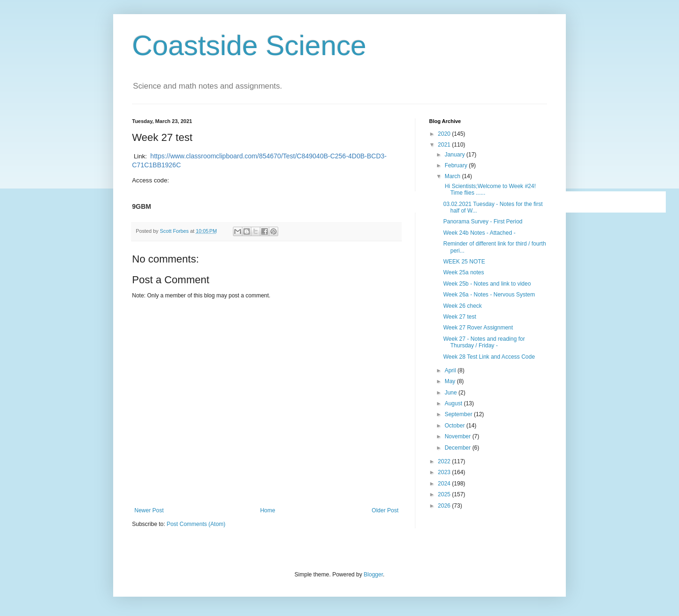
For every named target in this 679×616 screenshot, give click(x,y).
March (453, 176)
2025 (445, 494)
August (454, 403)
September (459, 414)
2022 (445, 461)
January (455, 155)
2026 (445, 506)
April (451, 370)
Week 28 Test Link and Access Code (489, 357)
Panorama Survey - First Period (483, 222)
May (451, 381)
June (451, 393)
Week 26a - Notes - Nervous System (489, 295)
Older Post (385, 510)
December (459, 448)
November (459, 436)
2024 (445, 484)
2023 (445, 472)
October (455, 426)
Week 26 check (463, 306)
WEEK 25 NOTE (464, 262)
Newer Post (149, 510)
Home (268, 510)
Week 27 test (460, 317)
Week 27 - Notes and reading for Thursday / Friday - (484, 342)
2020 (445, 134)
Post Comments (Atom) (196, 524)
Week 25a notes (464, 272)
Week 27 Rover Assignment (478, 328)
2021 (445, 145)
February (457, 165)
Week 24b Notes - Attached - (479, 233)
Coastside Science (249, 45)
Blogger (373, 575)
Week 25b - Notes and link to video (487, 284)
